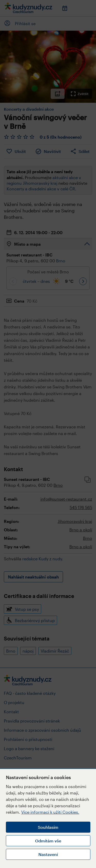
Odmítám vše (48, 841)
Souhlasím (48, 827)
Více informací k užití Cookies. (50, 812)
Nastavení (48, 854)
